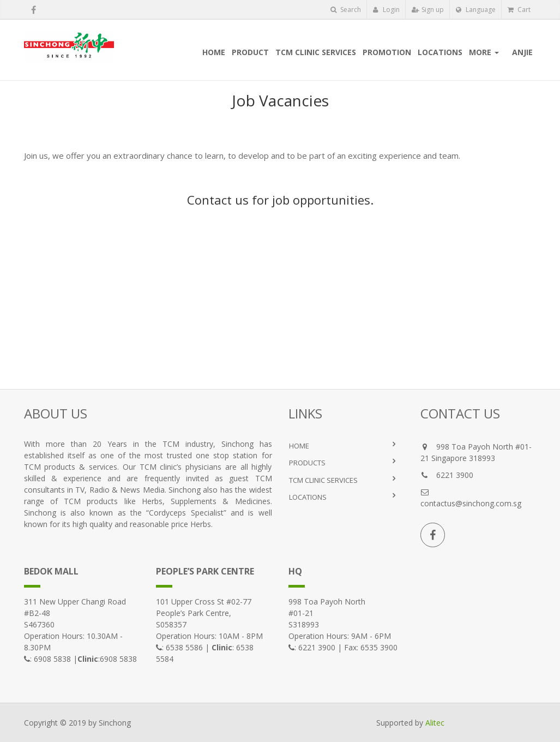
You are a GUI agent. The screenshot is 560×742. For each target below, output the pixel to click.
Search (346, 10)
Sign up (428, 10)
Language (476, 10)
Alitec (435, 723)
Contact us (218, 200)
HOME (299, 446)
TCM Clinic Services (323, 480)
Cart (519, 10)
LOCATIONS (308, 497)
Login (386, 10)
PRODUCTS (307, 463)
